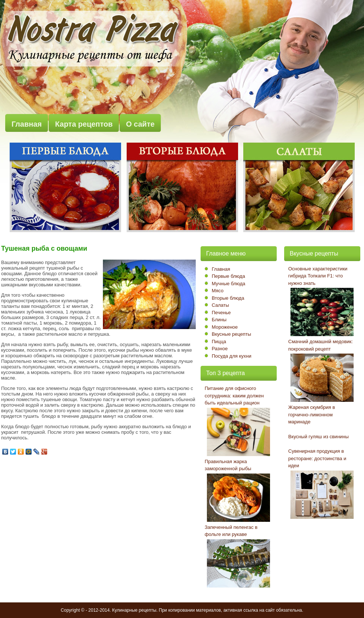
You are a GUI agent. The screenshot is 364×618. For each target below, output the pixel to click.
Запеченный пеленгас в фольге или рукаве (231, 531)
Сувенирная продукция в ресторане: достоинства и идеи (317, 458)
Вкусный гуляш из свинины (318, 437)
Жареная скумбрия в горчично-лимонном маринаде (312, 414)
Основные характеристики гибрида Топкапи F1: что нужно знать (318, 276)
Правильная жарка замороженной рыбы (228, 465)
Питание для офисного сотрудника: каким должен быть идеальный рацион (234, 396)
